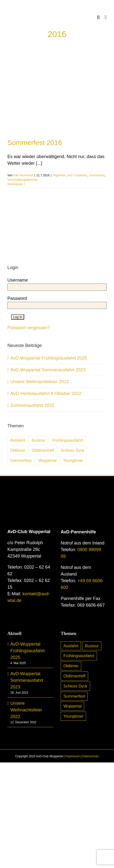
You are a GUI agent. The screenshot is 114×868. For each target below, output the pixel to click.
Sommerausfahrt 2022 (32, 405)
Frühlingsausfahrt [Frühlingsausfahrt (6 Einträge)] (67, 440)
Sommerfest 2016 (35, 143)
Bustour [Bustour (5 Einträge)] (38, 440)
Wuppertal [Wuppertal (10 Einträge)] (47, 460)
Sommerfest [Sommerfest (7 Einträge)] (21, 460)
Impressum (72, 756)
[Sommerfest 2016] (57, 94)
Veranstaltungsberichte (22, 180)
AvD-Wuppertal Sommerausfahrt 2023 (48, 370)
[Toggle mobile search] (98, 17)
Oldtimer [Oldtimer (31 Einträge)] (18, 450)
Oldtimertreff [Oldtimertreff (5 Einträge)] (43, 450)
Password (17, 298)
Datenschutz (91, 756)
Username (18, 280)
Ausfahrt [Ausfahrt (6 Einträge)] (18, 440)
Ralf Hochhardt (23, 175)
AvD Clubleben (77, 175)
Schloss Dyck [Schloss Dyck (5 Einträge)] (72, 450)
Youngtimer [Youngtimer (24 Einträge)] (73, 460)
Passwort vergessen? (29, 328)
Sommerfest (97, 175)
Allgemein (59, 175)
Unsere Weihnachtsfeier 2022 (40, 382)
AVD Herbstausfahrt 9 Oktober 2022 (46, 394)
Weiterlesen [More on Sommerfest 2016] (15, 184)
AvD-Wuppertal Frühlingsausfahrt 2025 (49, 358)
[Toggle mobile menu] (106, 17)
